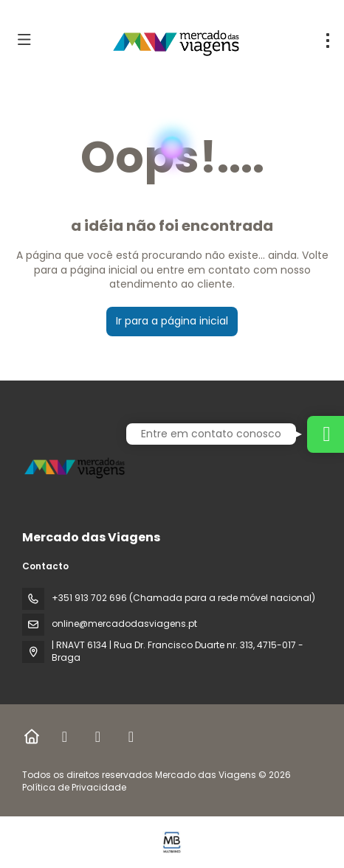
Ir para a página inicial (172, 321)
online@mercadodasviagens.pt (124, 624)
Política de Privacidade (74, 787)
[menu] (328, 41)
